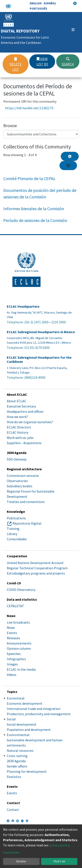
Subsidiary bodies (20, 486)
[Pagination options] (70, 156)
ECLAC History (17, 432)
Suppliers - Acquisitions (24, 443)
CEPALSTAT (15, 606)
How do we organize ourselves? (30, 422)
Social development (22, 724)
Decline (21, 861)
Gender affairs (17, 766)
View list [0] (42, 61)
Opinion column (19, 648)
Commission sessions (23, 476)
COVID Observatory (21, 590)
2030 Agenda (16, 761)
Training (13, 529)
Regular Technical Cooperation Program (37, 568)
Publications (16, 518)
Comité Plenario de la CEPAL (29, 178)
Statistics (14, 777)
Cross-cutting (17, 756)
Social (11, 719)
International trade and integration (34, 709)
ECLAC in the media (21, 669)
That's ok (59, 861)
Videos (12, 675)
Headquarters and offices (25, 411)
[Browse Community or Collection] (41, 134)
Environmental (18, 735)
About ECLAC (17, 401)
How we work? (17, 417)
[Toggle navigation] (73, 30)
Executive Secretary (21, 406)
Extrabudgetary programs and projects (36, 573)
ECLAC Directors (19, 427)
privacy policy (59, 845)
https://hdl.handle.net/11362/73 (29, 108)
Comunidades (17, 539)
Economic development (25, 703)
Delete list (16, 64)
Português (38, 9)
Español (50, 3)
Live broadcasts (18, 622)
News (11, 628)
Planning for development (27, 771)
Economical (16, 698)
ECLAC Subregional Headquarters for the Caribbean (39, 360)
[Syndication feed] (68, 165)
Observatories (17, 481)
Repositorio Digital (27, 523)
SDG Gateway (17, 459)
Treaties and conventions (26, 502)
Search (68, 62)
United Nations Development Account (35, 563)
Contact (13, 810)
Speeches (14, 654)
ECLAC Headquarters (23, 306)
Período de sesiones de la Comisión (35, 220)
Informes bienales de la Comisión (34, 209)
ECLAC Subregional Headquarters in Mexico (41, 332)
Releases (13, 638)
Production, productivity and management (39, 714)
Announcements (19, 643)
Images (12, 664)
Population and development (29, 730)
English (36, 3)
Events (12, 633)
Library (12, 534)
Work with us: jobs (20, 438)
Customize (11, 852)
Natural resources (20, 750)
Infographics (16, 659)
